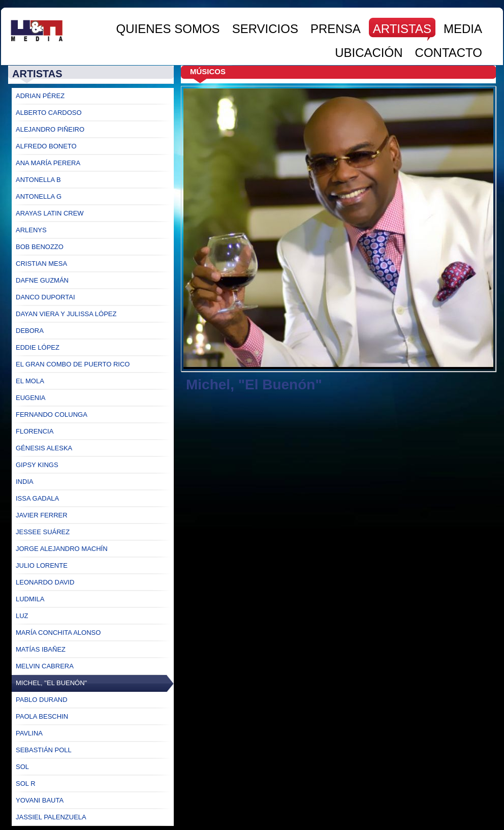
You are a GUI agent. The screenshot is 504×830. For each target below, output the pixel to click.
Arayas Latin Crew (50, 213)
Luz (22, 616)
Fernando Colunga (52, 414)
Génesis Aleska (44, 448)
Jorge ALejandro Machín (62, 549)
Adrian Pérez (40, 96)
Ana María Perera (48, 163)
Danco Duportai (45, 297)
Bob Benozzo (40, 247)
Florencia (35, 431)
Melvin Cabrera (45, 666)
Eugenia (31, 398)
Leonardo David (45, 582)
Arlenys (31, 230)
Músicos (208, 71)
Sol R (26, 783)
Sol (22, 767)
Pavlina (29, 733)
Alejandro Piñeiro (50, 129)
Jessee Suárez (43, 532)
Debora (30, 331)
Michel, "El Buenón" (51, 683)
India (25, 482)
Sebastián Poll (44, 750)
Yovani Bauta (40, 800)
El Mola (30, 381)
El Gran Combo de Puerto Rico (73, 364)
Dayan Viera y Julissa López (66, 314)
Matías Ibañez (41, 649)
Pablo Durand (42, 700)
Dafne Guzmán (42, 280)
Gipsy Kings (37, 465)
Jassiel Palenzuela (51, 817)
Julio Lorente (42, 565)
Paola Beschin (42, 716)
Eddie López (38, 347)
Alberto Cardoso (49, 113)
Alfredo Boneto (46, 146)
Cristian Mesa (41, 264)
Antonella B (38, 180)
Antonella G (39, 196)
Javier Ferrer (42, 515)
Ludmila (30, 599)
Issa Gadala (37, 498)
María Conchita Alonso (58, 633)
